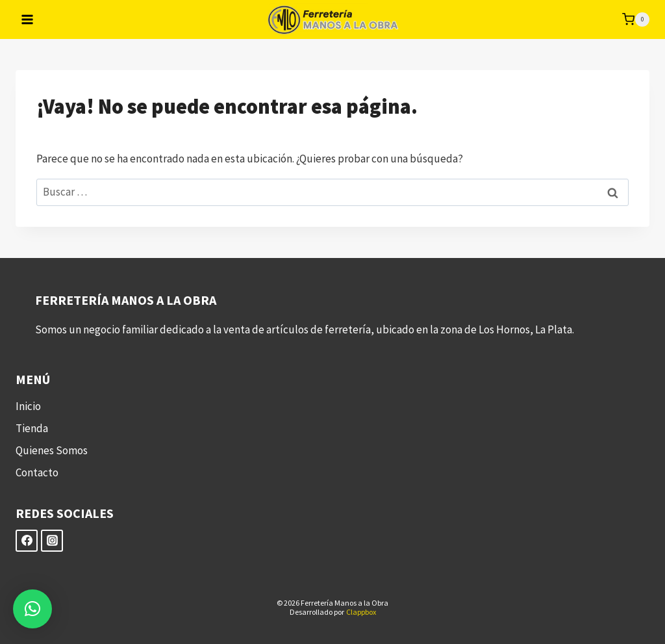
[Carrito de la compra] (636, 19)
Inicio (28, 406)
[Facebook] (27, 541)
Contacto (37, 472)
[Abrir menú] (28, 19)
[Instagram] (52, 541)
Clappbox (361, 612)
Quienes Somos (52, 450)
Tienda (32, 428)
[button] (32, 609)
